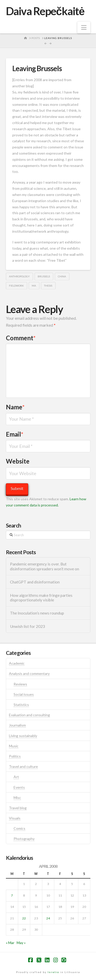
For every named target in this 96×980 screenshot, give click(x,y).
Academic (17, 663)
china (62, 276)
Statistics (21, 705)
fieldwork (16, 286)
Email (15, 434)
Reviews (20, 684)
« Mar (10, 943)
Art (16, 777)
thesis (48, 286)
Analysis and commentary (29, 673)
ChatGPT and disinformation (35, 582)
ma (34, 286)
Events (19, 787)
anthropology (19, 276)
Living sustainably (23, 736)
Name (15, 407)
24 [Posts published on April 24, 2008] (48, 918)
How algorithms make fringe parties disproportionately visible (41, 598)
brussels (44, 276)
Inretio (53, 972)
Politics (15, 756)
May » (21, 943)
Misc (17, 798)
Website (18, 461)
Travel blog (18, 808)
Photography (24, 839)
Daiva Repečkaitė (45, 11)
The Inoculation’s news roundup (37, 613)
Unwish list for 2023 (28, 626)
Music (14, 746)
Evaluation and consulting (29, 715)
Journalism (17, 725)
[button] (84, 27)
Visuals (15, 818)
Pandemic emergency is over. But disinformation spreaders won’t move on (45, 566)
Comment (21, 338)
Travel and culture (23, 766)
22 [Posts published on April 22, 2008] (24, 918)
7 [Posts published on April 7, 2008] (12, 895)
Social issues (24, 694)
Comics (19, 828)
